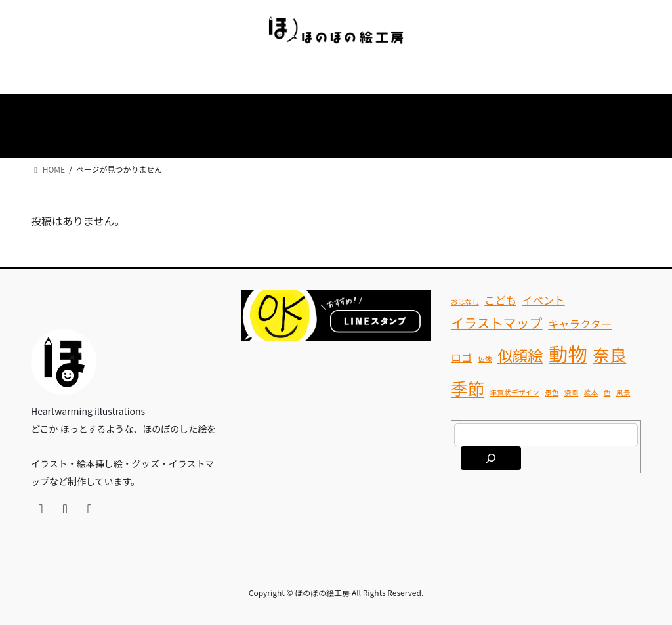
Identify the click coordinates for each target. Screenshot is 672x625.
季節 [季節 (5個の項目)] (468, 388)
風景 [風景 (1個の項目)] (623, 392)
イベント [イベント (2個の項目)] (544, 300)
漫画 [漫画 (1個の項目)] (571, 392)
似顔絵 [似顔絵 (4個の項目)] (520, 355)
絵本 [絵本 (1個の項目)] (591, 392)
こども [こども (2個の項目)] (500, 300)
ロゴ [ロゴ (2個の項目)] (462, 357)
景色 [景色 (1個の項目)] (552, 392)
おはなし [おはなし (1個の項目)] (465, 302)
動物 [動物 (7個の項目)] (568, 353)
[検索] (491, 458)
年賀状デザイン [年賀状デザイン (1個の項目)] (515, 392)
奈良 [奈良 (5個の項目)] (609, 354)
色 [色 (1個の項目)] (607, 392)
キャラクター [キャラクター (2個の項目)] (580, 324)
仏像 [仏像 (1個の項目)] (485, 359)
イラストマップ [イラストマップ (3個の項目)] (497, 323)
